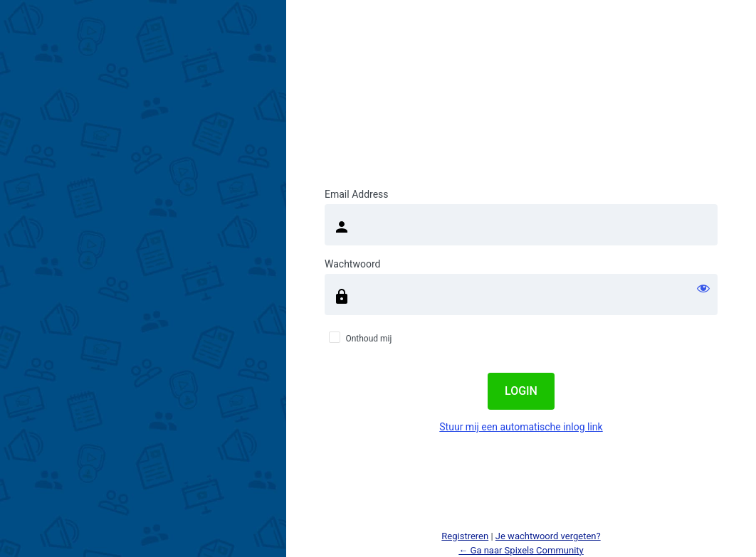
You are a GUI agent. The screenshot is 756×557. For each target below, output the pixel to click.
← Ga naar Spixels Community (521, 550)
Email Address (357, 194)
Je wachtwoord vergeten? (548, 536)
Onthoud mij (368, 339)
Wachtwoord (352, 264)
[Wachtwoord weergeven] (703, 288)
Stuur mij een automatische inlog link (521, 427)
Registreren (465, 536)
